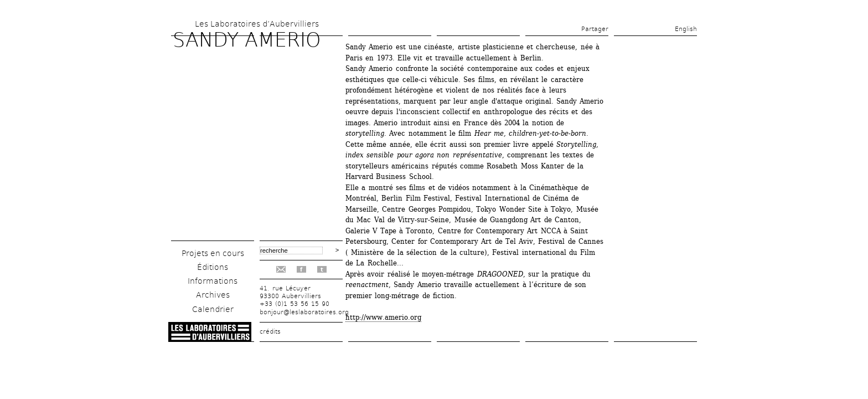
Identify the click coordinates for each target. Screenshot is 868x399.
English (686, 29)
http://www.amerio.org (383, 317)
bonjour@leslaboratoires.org (304, 312)
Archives (213, 295)
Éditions (213, 267)
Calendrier (213, 309)
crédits (270, 332)
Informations (213, 281)
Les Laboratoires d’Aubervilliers (257, 24)
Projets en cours (213, 253)
